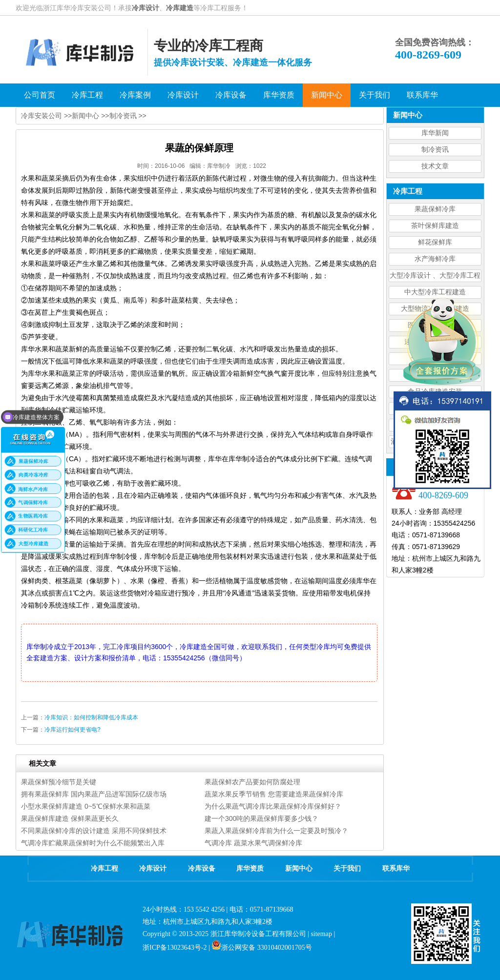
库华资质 (250, 868)
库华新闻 (435, 133)
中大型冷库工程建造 (435, 292)
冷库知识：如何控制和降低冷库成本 (91, 717)
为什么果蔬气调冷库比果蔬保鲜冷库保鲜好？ (273, 806)
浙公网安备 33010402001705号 (262, 948)
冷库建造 (180, 8)
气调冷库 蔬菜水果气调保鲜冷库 (253, 843)
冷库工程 (104, 868)
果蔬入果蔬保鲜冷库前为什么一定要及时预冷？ (276, 831)
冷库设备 (202, 868)
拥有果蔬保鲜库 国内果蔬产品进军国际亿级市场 (94, 794)
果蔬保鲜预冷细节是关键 (59, 782)
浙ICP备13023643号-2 (175, 948)
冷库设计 (146, 8)
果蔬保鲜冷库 (435, 209)
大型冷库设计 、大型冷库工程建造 (435, 277)
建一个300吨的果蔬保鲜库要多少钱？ (261, 818)
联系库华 (396, 868)
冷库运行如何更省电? (73, 730)
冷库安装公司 (42, 116)
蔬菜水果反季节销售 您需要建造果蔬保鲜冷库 (274, 794)
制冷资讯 (435, 150)
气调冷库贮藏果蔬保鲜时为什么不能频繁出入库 (93, 843)
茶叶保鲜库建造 (435, 226)
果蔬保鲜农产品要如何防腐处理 (252, 782)
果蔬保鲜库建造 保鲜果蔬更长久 (70, 818)
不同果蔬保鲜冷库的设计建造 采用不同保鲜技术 (94, 831)
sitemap (321, 934)
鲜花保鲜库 (435, 242)
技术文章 (435, 166)
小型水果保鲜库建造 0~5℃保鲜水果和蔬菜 (86, 806)
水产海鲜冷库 (435, 259)
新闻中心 (85, 116)
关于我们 (347, 868)
